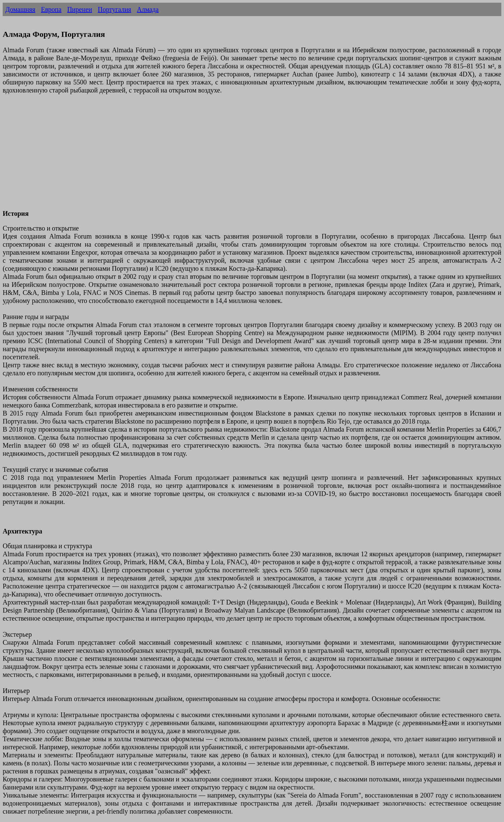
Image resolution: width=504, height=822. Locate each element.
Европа (51, 9)
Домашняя (20, 9)
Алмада (148, 9)
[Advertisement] (204, 156)
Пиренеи (79, 9)
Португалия (115, 9)
